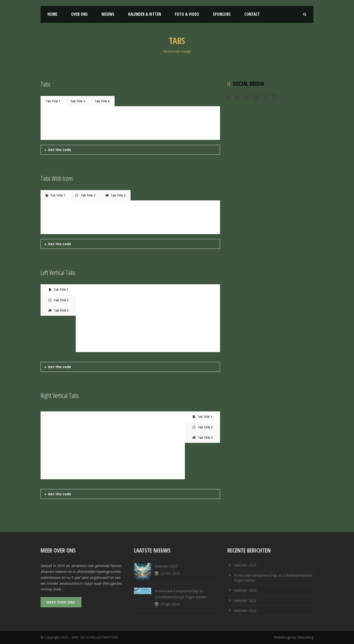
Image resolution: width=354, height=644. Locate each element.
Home (52, 14)
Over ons (79, 14)
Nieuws (108, 14)
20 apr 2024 (170, 604)
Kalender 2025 (166, 566)
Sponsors (222, 14)
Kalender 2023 (245, 600)
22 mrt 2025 (170, 573)
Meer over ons (61, 602)
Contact (252, 14)
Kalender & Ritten (145, 14)
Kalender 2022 (245, 610)
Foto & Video (187, 14)
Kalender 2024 (245, 590)
